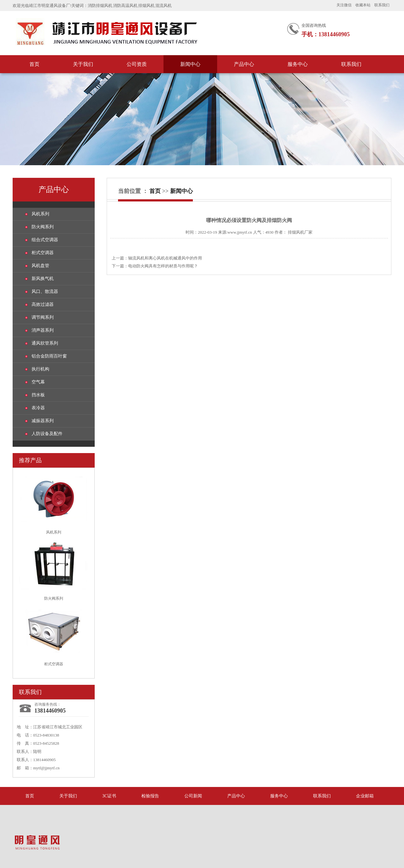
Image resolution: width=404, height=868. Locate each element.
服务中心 (298, 64)
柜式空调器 (43, 253)
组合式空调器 (45, 240)
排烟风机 (146, 6)
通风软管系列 (45, 343)
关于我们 (83, 64)
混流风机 (163, 6)
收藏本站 (363, 5)
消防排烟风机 (100, 6)
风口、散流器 (45, 291)
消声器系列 (43, 330)
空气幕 (38, 382)
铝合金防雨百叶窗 (49, 356)
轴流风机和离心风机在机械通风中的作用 (165, 258)
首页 (34, 64)
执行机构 (40, 369)
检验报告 (150, 796)
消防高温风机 (125, 6)
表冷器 (38, 408)
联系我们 (382, 5)
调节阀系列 (43, 317)
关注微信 (344, 5)
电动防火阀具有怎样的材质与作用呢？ (163, 266)
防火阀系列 (43, 227)
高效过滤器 (43, 304)
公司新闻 (193, 796)
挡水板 (38, 395)
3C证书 (109, 796)
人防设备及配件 (47, 434)
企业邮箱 (365, 796)
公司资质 (137, 64)
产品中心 (244, 64)
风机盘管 (40, 266)
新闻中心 (190, 64)
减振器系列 (43, 421)
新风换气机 (43, 279)
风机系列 (40, 214)
